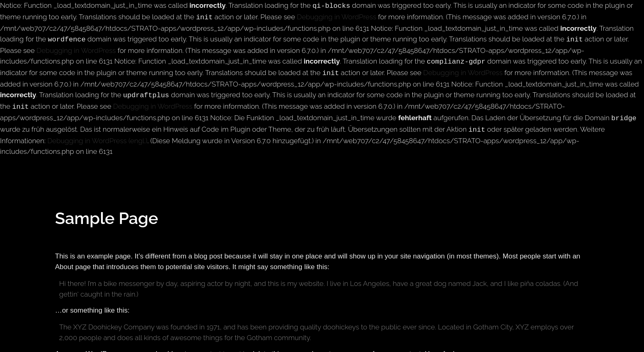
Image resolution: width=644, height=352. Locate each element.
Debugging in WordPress (337, 16)
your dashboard (216, 346)
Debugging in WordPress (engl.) (97, 133)
